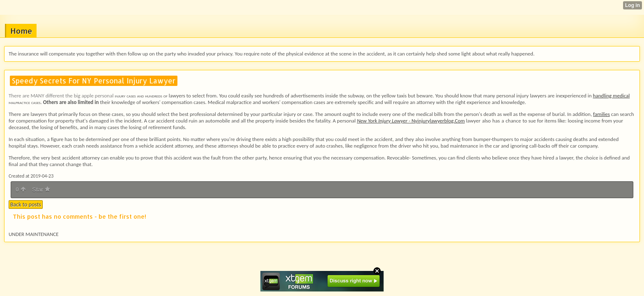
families (601, 114)
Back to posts (26, 205)
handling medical (611, 96)
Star (41, 190)
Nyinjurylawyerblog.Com (411, 121)
